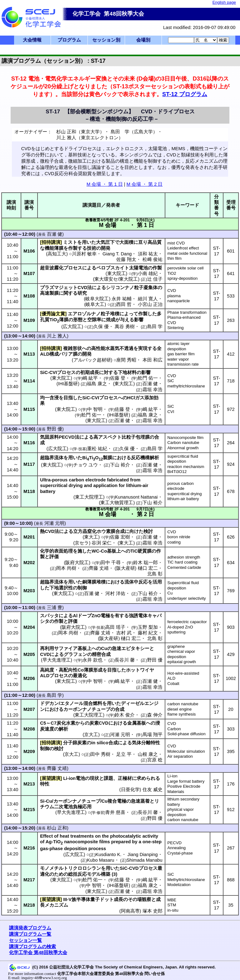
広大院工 (72, 327)
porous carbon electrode (181, 486)
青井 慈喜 (115, 812)
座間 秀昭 (126, 360)
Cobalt (173, 684)
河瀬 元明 (54, 523)
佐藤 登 (118, 378)
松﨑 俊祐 (152, 259)
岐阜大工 (95, 304)
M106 (29, 251)
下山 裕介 (120, 465)
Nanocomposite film (186, 438)
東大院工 (117, 273)
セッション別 (106, 40)
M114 (29, 381)
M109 (29, 320)
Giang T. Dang (117, 254)
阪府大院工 (77, 563)
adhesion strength (184, 557)
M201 (29, 537)
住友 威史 (152, 790)
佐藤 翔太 (126, 259)
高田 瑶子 (115, 627)
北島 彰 (155, 574)
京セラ (82, 543)
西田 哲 (124, 304)
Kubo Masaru (100, 860)
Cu (170, 593)
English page (224, 2)
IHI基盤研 (68, 384)
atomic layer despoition (179, 346)
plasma (174, 296)
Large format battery (186, 781)
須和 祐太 (148, 254)
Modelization (179, 885)
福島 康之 (97, 384)
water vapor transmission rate (183, 362)
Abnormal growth (183, 448)
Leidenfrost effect (183, 248)
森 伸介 (155, 715)
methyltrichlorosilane (186, 386)
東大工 (91, 537)
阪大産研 (126, 568)
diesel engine (180, 709)
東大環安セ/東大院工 (116, 279)
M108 (29, 296)
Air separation (180, 756)
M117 (29, 464)
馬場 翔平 (152, 735)
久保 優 (101, 327)
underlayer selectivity (187, 598)
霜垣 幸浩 (152, 390)
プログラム (69, 40)
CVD (172, 291)
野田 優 (55, 429)
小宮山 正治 (150, 304)
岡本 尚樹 (66, 568)
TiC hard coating (182, 562)
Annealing (177, 848)
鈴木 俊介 (125, 715)
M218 (29, 905)
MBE (172, 900)
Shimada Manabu (145, 860)
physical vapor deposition (181, 812)
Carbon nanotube (183, 443)
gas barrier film (181, 354)
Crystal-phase (180, 853)
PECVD (175, 843)
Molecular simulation (186, 751)
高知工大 (57, 254)
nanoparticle (179, 301)
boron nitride (179, 537)
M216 (29, 848)
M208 (29, 729)
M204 (29, 627)
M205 (29, 654)
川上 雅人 (57, 336)
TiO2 (172, 273)
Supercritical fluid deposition (183, 585)
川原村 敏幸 (84, 254)
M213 (29, 784)
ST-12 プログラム (185, 94)
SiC (171, 381)
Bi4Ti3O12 (177, 472)
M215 (29, 810)
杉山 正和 (57, 828)
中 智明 (95, 409)
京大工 (91, 735)
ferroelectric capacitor (187, 622)
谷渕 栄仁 (102, 543)
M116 (29, 443)
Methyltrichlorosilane (186, 880)
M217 (29, 880)
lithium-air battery (183, 499)
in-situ (173, 910)
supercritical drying (185, 494)
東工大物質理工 (117, 503)
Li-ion (172, 776)
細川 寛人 (148, 299)
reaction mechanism (186, 467)
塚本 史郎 (152, 911)
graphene (176, 646)
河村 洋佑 (115, 593)
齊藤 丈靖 (99, 568)
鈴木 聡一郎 (145, 563)
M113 (29, 354)
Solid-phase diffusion (187, 734)
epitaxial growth (182, 662)
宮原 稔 (155, 760)
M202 (29, 563)
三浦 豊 (55, 608)
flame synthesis (182, 714)
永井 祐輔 (122, 299)
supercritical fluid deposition (183, 459)
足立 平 (124, 754)
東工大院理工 (89, 497)
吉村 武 (124, 633)
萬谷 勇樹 (125, 327)
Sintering (176, 328)
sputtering (177, 632)
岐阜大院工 (97, 299)
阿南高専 (130, 911)
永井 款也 (92, 660)
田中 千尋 (111, 563)
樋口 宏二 (148, 568)
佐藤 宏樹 (120, 537)
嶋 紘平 (90, 378)
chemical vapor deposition (181, 654)
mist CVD (176, 243)
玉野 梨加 (148, 627)
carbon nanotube (183, 704)
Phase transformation (187, 312)
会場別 (143, 40)
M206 (29, 678)
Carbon (174, 729)
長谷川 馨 (125, 660)
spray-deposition (183, 278)
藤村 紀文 (148, 633)
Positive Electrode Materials (184, 789)
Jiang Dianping (143, 854)
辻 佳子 (155, 279)
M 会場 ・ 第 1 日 (105, 184)
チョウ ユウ (85, 465)
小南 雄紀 (148, 273)
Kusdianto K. (108, 854)
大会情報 (32, 40)
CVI (171, 412)
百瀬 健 (55, 234)
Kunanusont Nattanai (136, 497)
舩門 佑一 (148, 378)
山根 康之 (148, 754)
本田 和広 (152, 360)
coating (174, 542)
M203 (29, 591)
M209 (29, 751)
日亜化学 (130, 790)
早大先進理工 (57, 660)
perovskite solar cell (186, 268)
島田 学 (155, 327)
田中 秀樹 (100, 754)
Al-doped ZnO (180, 627)
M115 (29, 409)
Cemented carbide (184, 567)
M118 (29, 491)
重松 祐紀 (97, 449)
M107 (29, 273)
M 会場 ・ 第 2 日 (145, 184)
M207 (29, 709)
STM (172, 905)
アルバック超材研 (92, 360)
